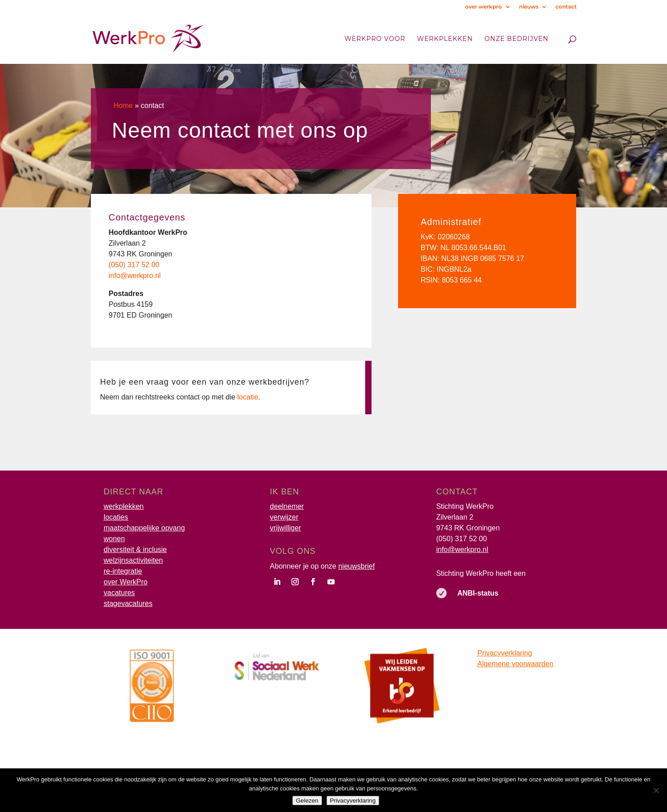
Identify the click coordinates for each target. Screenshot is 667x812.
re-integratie (123, 571)
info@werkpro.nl (462, 550)
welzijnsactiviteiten (134, 560)
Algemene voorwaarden (515, 664)
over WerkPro (126, 582)
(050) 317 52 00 (462, 539)
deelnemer (287, 506)
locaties (116, 517)
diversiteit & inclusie (136, 550)
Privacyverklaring (505, 653)
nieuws (529, 7)
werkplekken (124, 506)
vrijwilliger (285, 528)
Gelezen (307, 801)
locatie (248, 397)
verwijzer (284, 517)
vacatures (119, 593)
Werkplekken (445, 39)
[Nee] (656, 790)
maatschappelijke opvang (145, 528)
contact (566, 7)
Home (123, 105)
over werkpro (483, 7)
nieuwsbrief (356, 566)
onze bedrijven (516, 39)
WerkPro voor (375, 39)
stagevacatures (128, 603)
